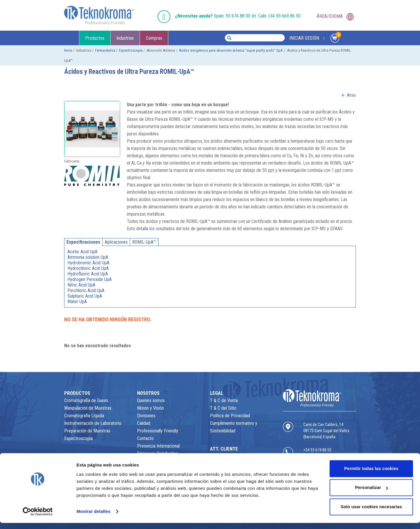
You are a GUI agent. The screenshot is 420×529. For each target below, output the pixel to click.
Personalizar (371, 494)
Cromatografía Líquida (84, 416)
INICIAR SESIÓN (304, 38)
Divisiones (146, 416)
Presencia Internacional (158, 446)
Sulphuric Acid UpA (85, 296)
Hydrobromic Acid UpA (88, 263)
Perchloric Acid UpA (86, 290)
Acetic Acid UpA (82, 252)
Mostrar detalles (93, 517)
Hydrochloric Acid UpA (88, 268)
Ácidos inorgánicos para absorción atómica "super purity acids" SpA (231, 50)
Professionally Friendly (158, 431)
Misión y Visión (150, 408)
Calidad (144, 423)
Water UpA (77, 302)
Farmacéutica (105, 50)
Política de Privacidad (230, 416)
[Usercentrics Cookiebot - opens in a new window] (38, 518)
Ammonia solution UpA (88, 257)
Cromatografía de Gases (86, 400)
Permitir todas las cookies (371, 475)
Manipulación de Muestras (88, 408)
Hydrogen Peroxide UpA (90, 279)
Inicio (68, 50)
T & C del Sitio (223, 408)
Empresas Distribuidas (157, 454)
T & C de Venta (224, 400)
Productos (95, 38)
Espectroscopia (131, 50)
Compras (154, 38)
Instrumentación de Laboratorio (93, 423)
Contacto (145, 438)
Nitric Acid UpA (81, 285)
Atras (351, 95)
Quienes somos (151, 400)
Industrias (125, 38)
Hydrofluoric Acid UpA (88, 274)
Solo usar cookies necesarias (371, 513)
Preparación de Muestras (87, 431)
